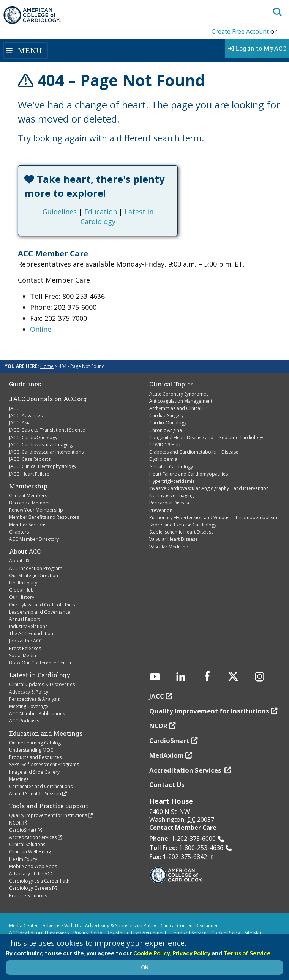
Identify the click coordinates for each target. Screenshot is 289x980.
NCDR (15, 823)
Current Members (28, 495)
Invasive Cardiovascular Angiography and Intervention (209, 488)
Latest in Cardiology (40, 675)
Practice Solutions (28, 896)
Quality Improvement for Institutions (48, 815)
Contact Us (167, 784)
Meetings (19, 779)
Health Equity (23, 583)
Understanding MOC (31, 750)
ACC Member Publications (37, 714)
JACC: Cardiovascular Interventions (46, 452)
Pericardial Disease (170, 503)
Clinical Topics (171, 384)
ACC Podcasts (24, 721)
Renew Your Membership (36, 510)
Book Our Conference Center (40, 663)
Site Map (254, 933)
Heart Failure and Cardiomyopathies (189, 474)
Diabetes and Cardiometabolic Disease (194, 452)
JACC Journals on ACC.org (48, 399)
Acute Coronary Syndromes (179, 394)
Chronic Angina (166, 430)
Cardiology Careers (30, 888)
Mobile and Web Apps (33, 866)
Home (47, 366)
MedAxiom (167, 755)
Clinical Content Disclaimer (189, 926)
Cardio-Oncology (168, 423)
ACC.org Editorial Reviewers (39, 933)
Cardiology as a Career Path (39, 881)
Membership (28, 486)
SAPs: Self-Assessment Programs (44, 764)
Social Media (23, 656)
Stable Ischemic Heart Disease (182, 532)
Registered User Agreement (137, 933)
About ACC (25, 551)
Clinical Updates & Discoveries (42, 684)
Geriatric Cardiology (171, 467)
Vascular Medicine (169, 547)
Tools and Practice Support (49, 806)
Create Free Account (240, 31)
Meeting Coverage (29, 706)
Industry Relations (28, 626)
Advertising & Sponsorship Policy (121, 926)
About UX (19, 561)
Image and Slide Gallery (34, 772)
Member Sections (28, 525)
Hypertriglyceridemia (172, 481)
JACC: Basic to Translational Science (47, 430)
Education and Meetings (46, 733)
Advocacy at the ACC (31, 874)
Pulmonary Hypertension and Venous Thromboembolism (213, 517)
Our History (22, 597)
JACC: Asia (20, 423)
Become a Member (30, 503)
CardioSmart (23, 830)
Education (101, 212)
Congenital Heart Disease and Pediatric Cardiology (206, 437)
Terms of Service (189, 933)
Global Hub (21, 590)
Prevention (161, 510)
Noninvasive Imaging (171, 495)
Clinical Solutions (27, 844)
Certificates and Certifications (41, 786)
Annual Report (24, 619)
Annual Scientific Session (35, 794)
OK (145, 967)
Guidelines (60, 212)
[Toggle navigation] (25, 50)
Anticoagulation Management (181, 401)
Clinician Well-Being (30, 852)
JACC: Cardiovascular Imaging (41, 445)
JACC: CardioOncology (33, 437)
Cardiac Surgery (166, 415)
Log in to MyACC (257, 48)
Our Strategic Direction (34, 576)
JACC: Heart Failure (29, 474)
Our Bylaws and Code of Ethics (42, 605)
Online (41, 329)
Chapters (19, 532)
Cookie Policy (226, 933)
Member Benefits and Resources (44, 517)
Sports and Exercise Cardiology (183, 525)
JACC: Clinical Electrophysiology (43, 466)
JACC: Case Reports (30, 459)
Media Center (24, 926)
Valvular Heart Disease (174, 539)
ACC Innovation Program (36, 568)
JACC (14, 408)
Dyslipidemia (163, 459)
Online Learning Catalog (35, 743)
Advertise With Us (62, 926)
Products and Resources (35, 757)
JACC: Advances (26, 415)
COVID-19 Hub (165, 445)
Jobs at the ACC (26, 641)
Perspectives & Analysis (34, 699)
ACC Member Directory (34, 539)
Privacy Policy (88, 933)
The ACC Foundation (31, 634)
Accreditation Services (33, 837)
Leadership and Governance (40, 612)
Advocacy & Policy (29, 692)
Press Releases (25, 648)
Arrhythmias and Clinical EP (178, 408)
